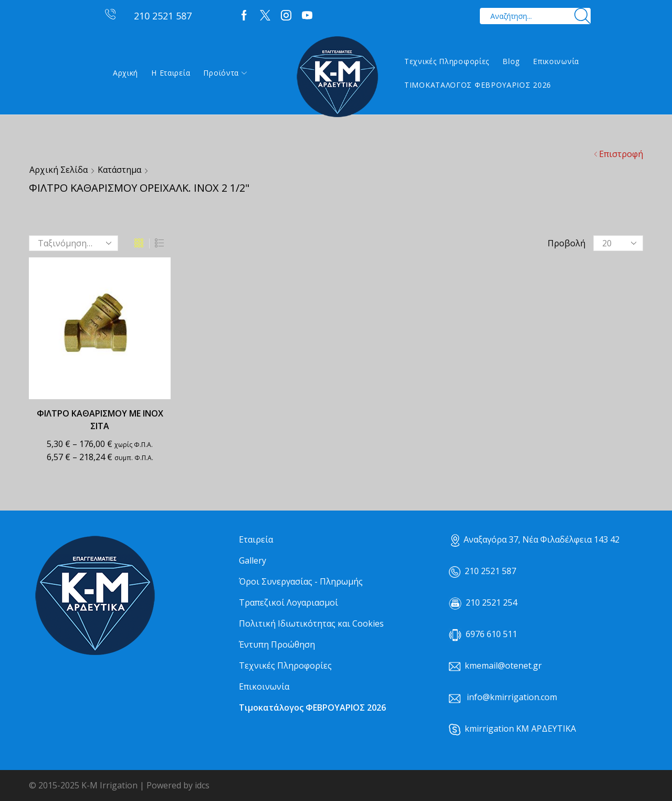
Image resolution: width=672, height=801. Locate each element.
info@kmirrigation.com (512, 697)
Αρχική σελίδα (59, 170)
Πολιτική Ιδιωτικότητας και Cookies (311, 623)
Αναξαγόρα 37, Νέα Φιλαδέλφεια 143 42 (535, 539)
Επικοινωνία (556, 61)
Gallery (253, 560)
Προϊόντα (225, 73)
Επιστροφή (621, 154)
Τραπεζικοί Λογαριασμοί (288, 602)
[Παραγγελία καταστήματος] (73, 243)
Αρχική (125, 73)
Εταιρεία (256, 539)
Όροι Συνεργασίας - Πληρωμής (301, 581)
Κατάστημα (119, 170)
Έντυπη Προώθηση (277, 644)
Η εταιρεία (171, 73)
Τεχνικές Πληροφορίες (447, 61)
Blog (511, 61)
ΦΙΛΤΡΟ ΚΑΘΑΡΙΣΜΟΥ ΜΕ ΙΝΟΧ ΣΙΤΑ (100, 420)
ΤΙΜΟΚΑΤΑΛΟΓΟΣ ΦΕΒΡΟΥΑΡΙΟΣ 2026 (478, 85)
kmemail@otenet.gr (503, 665)
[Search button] (582, 16)
